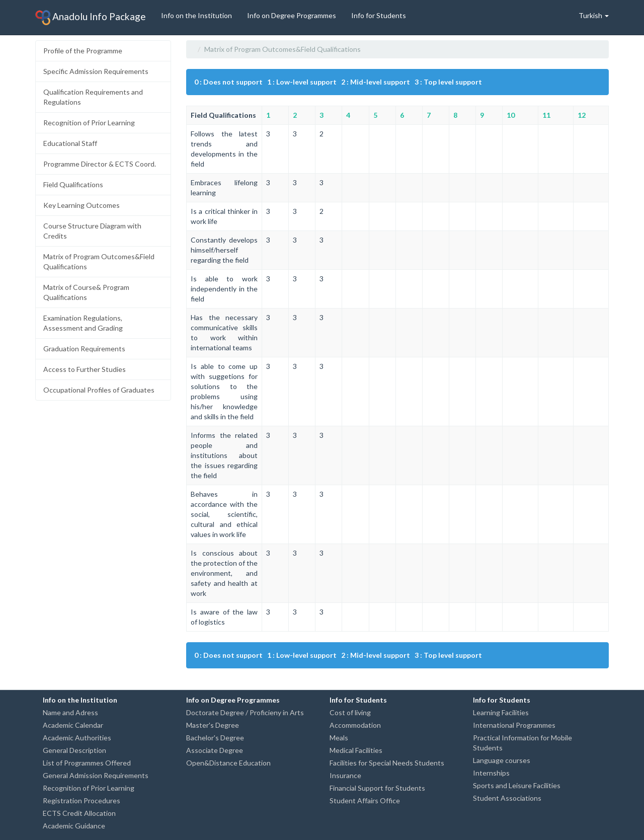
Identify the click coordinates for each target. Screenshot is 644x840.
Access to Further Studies (85, 369)
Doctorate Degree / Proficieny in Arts (245, 712)
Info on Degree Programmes (292, 15)
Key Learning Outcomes (82, 205)
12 (582, 115)
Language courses (502, 760)
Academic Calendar (73, 725)
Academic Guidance (74, 826)
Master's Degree (213, 725)
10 (511, 115)
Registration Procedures (82, 800)
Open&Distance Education (228, 763)
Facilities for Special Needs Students (387, 763)
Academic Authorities (77, 738)
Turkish (594, 15)
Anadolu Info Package (91, 18)
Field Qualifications (73, 184)
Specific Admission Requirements (96, 71)
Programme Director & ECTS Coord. (100, 164)
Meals (339, 738)
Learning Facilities (501, 712)
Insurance (345, 775)
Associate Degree (215, 750)
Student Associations (507, 798)
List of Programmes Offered (87, 763)
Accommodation (355, 725)
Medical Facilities (356, 750)
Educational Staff (70, 143)
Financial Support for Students (377, 788)
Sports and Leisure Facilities (517, 785)
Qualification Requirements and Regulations (93, 97)
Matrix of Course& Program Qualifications (86, 292)
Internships (491, 773)
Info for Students (379, 15)
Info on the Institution (196, 15)
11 (546, 115)
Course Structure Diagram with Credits (92, 231)
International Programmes (514, 725)
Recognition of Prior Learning (89, 123)
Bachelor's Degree (215, 738)
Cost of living (350, 712)
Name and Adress (70, 712)
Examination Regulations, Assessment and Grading (83, 323)
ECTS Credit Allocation (79, 813)
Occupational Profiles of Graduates (99, 390)
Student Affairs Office (365, 800)
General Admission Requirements (96, 775)
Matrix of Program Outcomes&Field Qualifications (99, 261)
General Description (74, 750)
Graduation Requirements (84, 349)
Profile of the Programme (83, 51)
